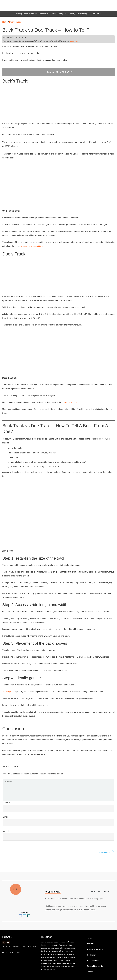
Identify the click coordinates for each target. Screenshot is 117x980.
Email (6, 817)
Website (7, 831)
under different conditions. (32, 246)
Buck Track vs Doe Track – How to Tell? (46, 30)
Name (6, 803)
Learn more (74, 41)
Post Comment (105, 853)
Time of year (8, 692)
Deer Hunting (15, 22)
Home (5, 22)
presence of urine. (70, 402)
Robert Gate (52, 892)
